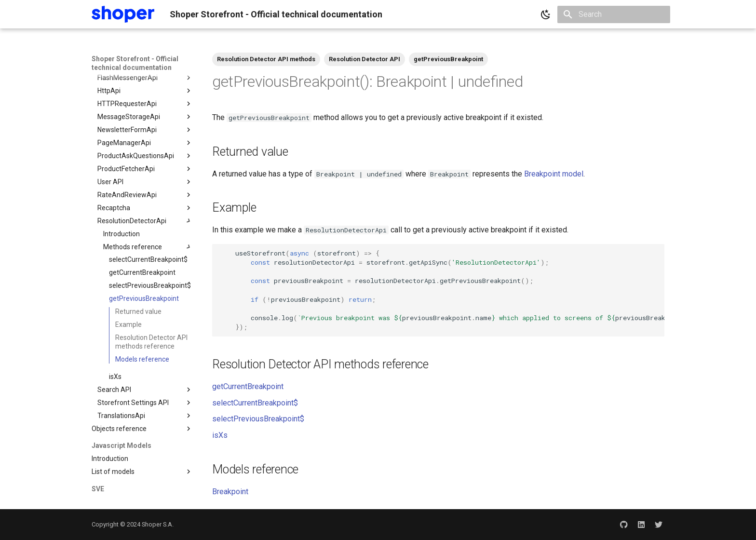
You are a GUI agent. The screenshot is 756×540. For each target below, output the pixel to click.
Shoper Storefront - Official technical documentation (135, 63)
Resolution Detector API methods (266, 59)
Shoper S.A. (158, 524)
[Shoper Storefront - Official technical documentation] (123, 14)
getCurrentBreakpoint (248, 386)
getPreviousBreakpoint (448, 59)
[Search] (614, 14)
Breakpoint (230, 492)
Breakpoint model (554, 174)
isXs (220, 435)
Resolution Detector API (364, 59)
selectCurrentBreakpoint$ (255, 403)
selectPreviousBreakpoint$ (258, 419)
